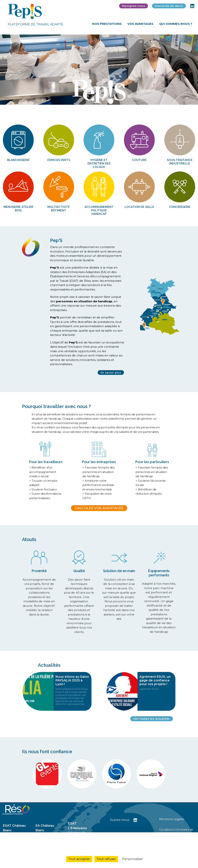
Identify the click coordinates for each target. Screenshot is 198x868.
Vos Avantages (140, 24)
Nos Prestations (107, 24)
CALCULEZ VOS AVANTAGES (99, 508)
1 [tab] (93, 99)
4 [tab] (108, 99)
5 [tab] (113, 99)
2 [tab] (98, 99)
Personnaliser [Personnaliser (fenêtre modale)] (133, 859)
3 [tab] (103, 99)
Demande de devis (169, 6)
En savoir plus (111, 373)
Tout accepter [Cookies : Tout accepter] (79, 859)
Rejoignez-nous (134, 6)
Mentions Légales (172, 819)
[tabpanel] (99, 70)
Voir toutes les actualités (152, 719)
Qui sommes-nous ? (176, 24)
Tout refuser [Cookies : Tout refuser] (106, 859)
